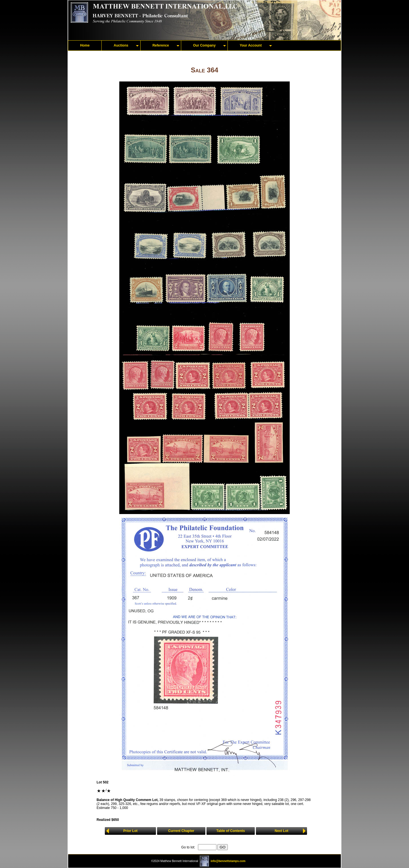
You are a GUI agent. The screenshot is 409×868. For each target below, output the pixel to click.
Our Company (204, 45)
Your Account (251, 45)
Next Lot (281, 831)
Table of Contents (231, 831)
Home (85, 45)
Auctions (121, 45)
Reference (161, 45)
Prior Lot (130, 831)
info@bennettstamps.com (228, 861)
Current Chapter (181, 831)
